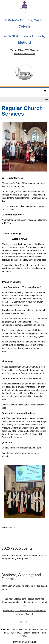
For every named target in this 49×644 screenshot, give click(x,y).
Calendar (11, 373)
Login (45, 99)
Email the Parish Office (24, 53)
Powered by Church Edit (24, 642)
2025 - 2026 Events (17, 548)
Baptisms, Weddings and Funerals (21, 577)
